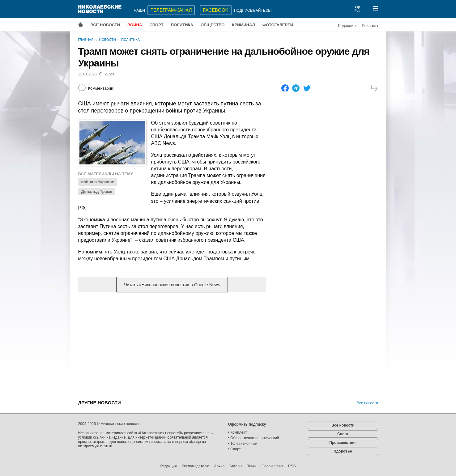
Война (135, 25)
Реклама (370, 25)
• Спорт (234, 449)
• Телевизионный (243, 444)
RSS (292, 466)
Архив (219, 466)
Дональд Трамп (97, 191)
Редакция (347, 25)
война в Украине (98, 182)
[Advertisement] (172, 346)
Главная (86, 40)
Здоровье (343, 451)
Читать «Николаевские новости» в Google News (172, 285)
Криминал (243, 25)
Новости (107, 40)
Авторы (236, 466)
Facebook (216, 10)
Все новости (105, 25)
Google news (272, 466)
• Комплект (238, 432)
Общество (213, 25)
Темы (252, 466)
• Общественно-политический (254, 438)
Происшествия (343, 443)
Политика (182, 25)
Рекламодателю (195, 466)
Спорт (156, 25)
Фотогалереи (278, 25)
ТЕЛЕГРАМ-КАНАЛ (171, 10)
